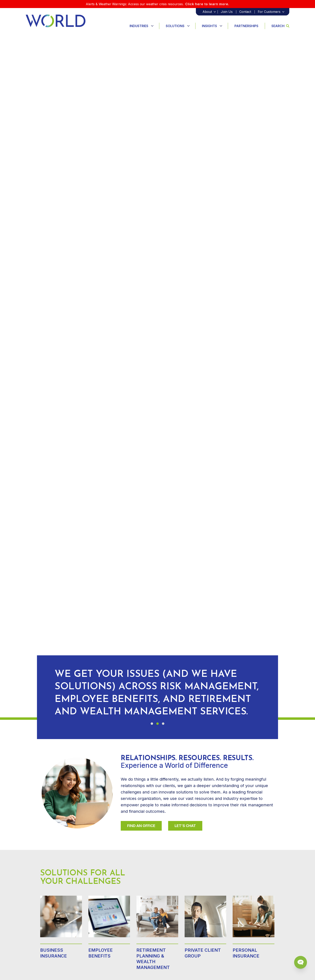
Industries (139, 26)
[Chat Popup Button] (301, 962)
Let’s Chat (185, 826)
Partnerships (246, 26)
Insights (209, 26)
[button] (152, 724)
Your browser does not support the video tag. (157, 376)
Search (280, 26)
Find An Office (141, 826)
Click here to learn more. (207, 4)
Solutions (175, 26)
